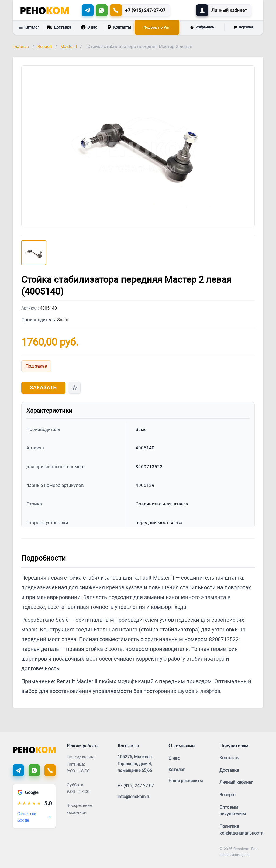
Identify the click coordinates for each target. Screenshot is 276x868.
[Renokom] (45, 10)
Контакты (119, 27)
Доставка (59, 27)
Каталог (29, 27)
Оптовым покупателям (233, 811)
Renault (45, 47)
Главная (21, 47)
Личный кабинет (236, 782)
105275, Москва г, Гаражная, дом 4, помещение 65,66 (135, 764)
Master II (69, 47)
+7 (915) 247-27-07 (136, 786)
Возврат (228, 795)
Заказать (43, 388)
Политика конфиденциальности (241, 830)
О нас (89, 27)
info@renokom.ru (134, 797)
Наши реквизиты (186, 781)
